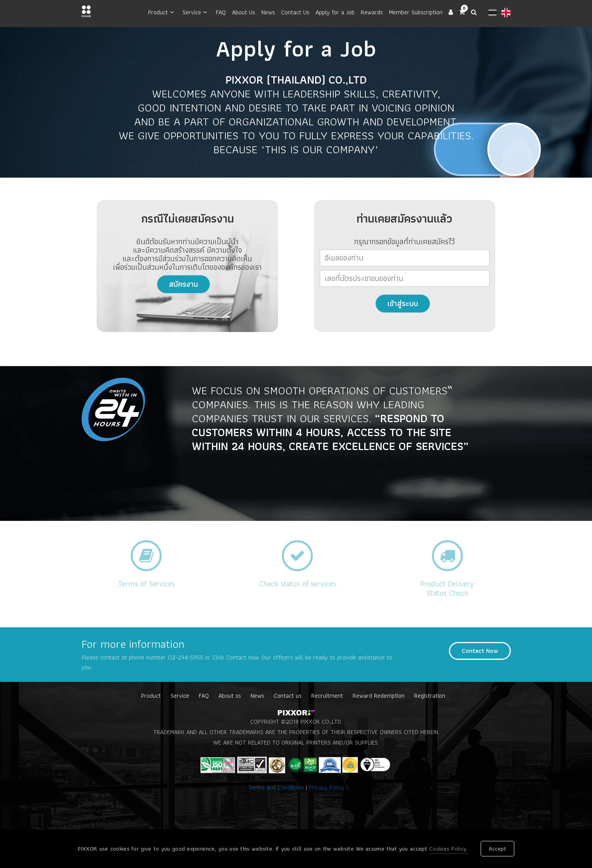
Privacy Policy (327, 787)
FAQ (221, 12)
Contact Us (295, 12)
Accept (497, 849)
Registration (430, 696)
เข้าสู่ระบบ (403, 303)
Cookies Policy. (449, 849)
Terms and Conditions (277, 787)
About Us (244, 12)
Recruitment (327, 696)
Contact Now (480, 651)
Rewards (372, 12)
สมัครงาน (183, 284)
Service (192, 12)
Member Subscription (416, 12)
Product (158, 12)
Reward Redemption (379, 696)
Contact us (288, 696)
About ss (230, 696)
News (268, 12)
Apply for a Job (335, 12)
